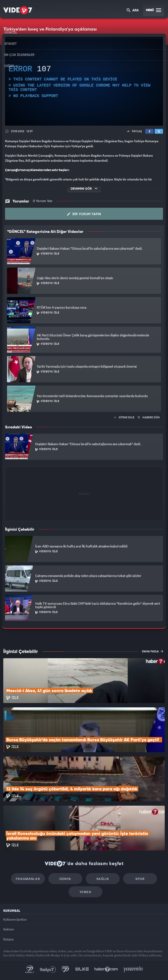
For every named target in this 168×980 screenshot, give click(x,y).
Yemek (85, 892)
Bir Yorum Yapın (84, 214)
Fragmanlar (28, 879)
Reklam (9, 929)
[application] (84, 81)
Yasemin (133, 969)
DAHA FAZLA (153, 651)
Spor (140, 879)
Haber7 (106, 969)
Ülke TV (82, 969)
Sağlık (103, 879)
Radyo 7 (48, 969)
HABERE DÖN (149, 418)
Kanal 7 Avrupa (65, 969)
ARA (133, 11)
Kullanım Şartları (15, 919)
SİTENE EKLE (124, 418)
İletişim (9, 939)
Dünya (65, 879)
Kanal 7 (30, 969)
